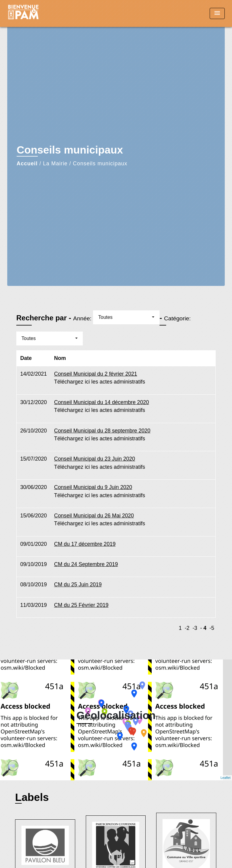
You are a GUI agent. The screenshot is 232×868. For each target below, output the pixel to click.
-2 (187, 628)
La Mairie (55, 164)
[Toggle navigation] (217, 13)
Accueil (27, 164)
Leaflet (226, 778)
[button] (126, 317)
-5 (212, 628)
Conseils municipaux (100, 164)
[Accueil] (30, 13)
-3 (195, 628)
